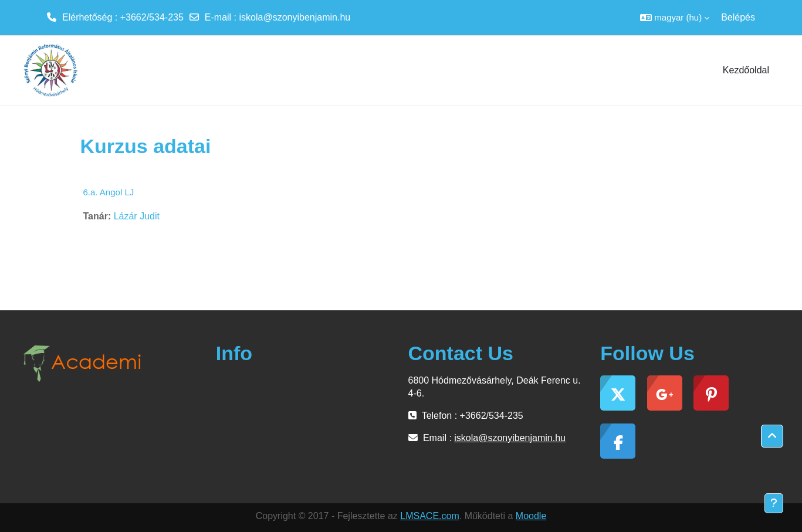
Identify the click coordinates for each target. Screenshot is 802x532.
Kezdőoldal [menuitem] (746, 70)
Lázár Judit (137, 216)
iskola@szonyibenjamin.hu (295, 17)
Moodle (531, 516)
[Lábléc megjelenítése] (774, 503)
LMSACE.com (429, 516)
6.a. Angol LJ (109, 192)
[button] (675, 18)
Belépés (738, 17)
